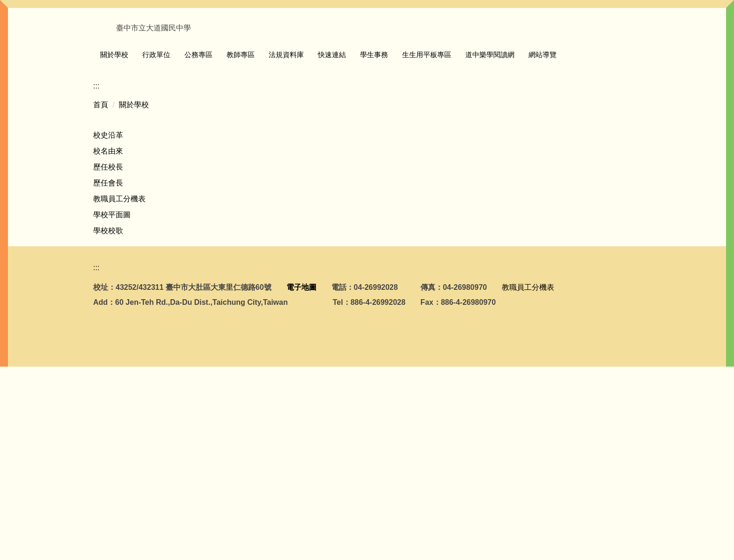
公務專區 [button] (254, 57)
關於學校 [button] (169, 57)
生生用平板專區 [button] (482, 57)
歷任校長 (108, 343)
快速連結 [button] (387, 57)
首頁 (101, 280)
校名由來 (108, 327)
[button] (105, 155)
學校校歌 (108, 406)
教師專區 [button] (296, 57)
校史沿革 (108, 311)
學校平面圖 (112, 390)
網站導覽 (598, 57)
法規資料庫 (341, 57)
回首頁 (131, 57)
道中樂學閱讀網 (545, 57)
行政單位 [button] (212, 57)
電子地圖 (301, 481)
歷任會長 (108, 358)
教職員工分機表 (119, 374)
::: (103, 57)
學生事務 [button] (429, 57)
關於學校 (134, 280)
